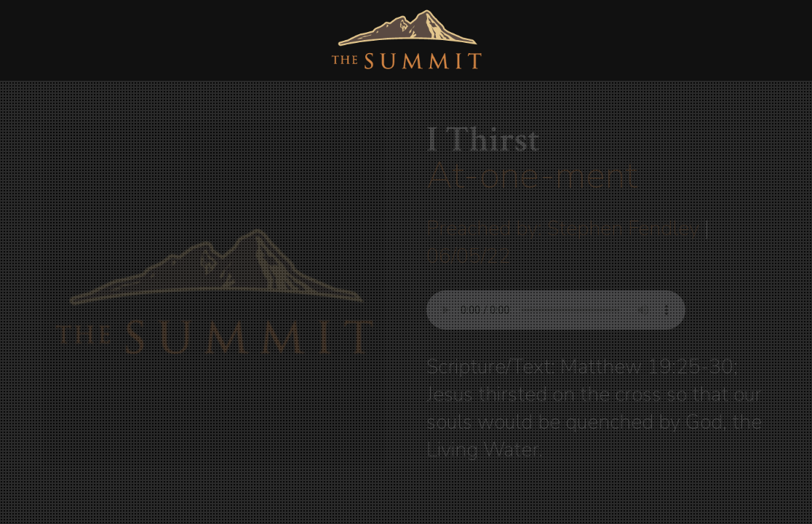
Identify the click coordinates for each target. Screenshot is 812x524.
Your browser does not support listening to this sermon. (556, 310)
